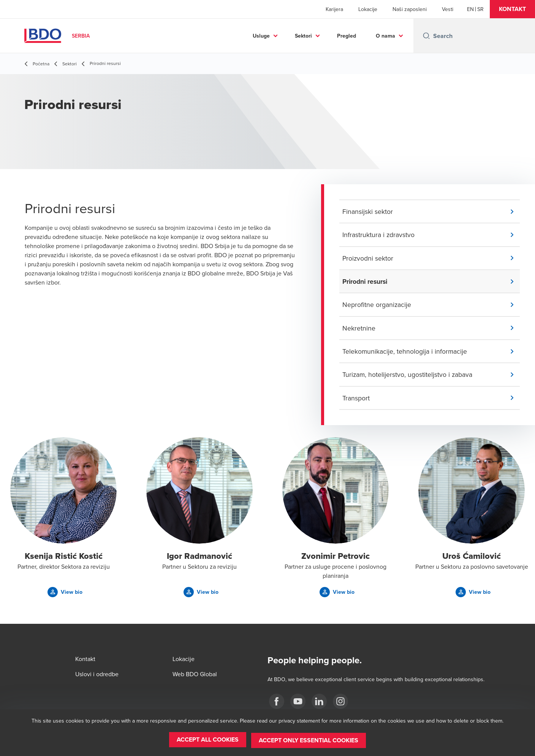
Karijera (334, 9)
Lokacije (368, 9)
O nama (385, 36)
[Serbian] (480, 9)
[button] (512, 9)
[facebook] (277, 701)
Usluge (261, 36)
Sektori (303, 36)
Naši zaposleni (410, 9)
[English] (470, 9)
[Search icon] (426, 36)
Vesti (448, 9)
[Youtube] (298, 701)
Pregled (347, 36)
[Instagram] (340, 701)
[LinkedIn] (319, 701)
